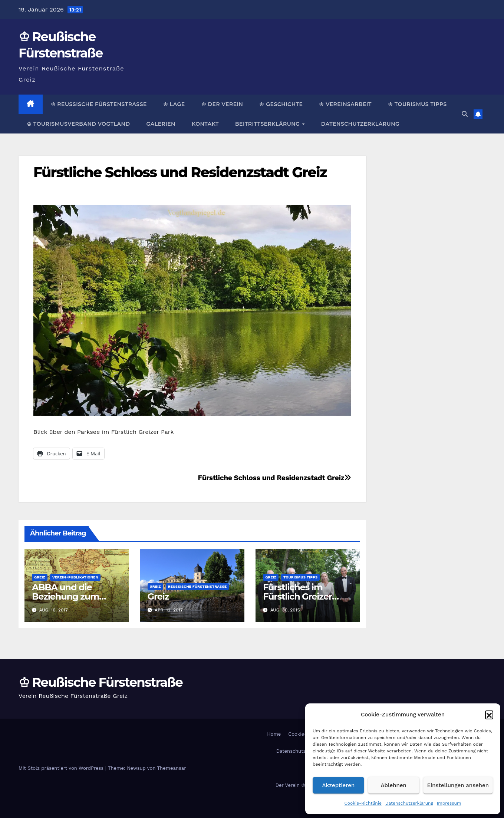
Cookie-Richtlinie (363, 803)
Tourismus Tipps (300, 577)
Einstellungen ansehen (458, 785)
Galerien (161, 124)
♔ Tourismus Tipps (417, 104)
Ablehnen (394, 785)
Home (274, 734)
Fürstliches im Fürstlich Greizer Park (297, 596)
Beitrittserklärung (268, 124)
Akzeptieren (339, 785)
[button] (489, 715)
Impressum (449, 803)
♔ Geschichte (281, 104)
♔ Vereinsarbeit (345, 104)
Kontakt (205, 124)
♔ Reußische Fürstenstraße (99, 104)
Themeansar (172, 768)
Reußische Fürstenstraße (197, 586)
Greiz (40, 577)
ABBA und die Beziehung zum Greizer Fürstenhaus (75, 596)
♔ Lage (174, 104)
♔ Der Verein (222, 104)
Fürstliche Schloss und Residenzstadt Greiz (180, 172)
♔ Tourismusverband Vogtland (78, 124)
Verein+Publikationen (75, 577)
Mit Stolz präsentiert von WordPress (62, 768)
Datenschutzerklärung (409, 803)
